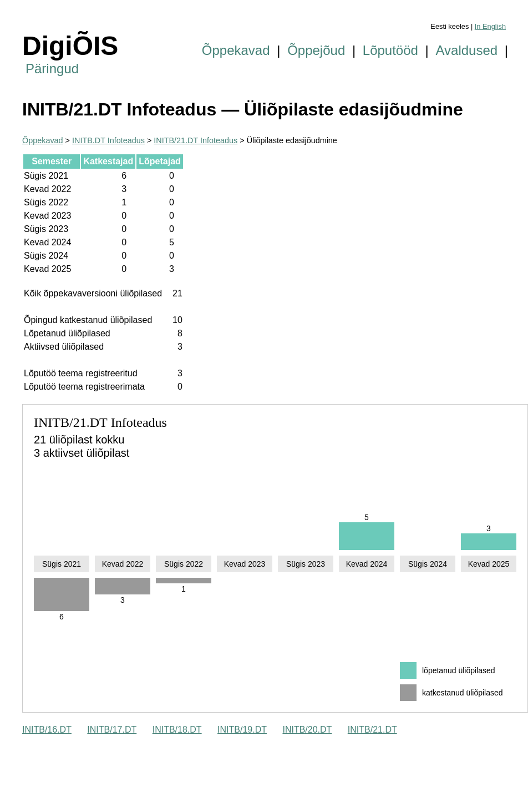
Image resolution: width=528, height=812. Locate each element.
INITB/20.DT (307, 730)
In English (490, 26)
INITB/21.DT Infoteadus (196, 140)
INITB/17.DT (112, 730)
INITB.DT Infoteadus (108, 140)
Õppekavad (236, 50)
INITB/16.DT (47, 730)
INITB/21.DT (372, 730)
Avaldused (467, 50)
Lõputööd (390, 50)
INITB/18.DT (177, 730)
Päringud (52, 69)
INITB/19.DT (242, 730)
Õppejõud (316, 50)
